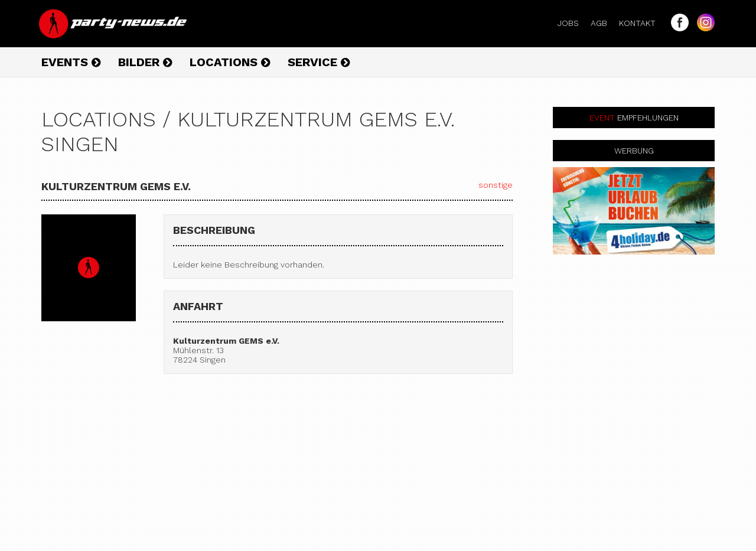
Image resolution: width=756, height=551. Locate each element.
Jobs (573, 23)
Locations (230, 62)
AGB (604, 23)
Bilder (145, 62)
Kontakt (642, 23)
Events (71, 62)
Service (319, 62)
